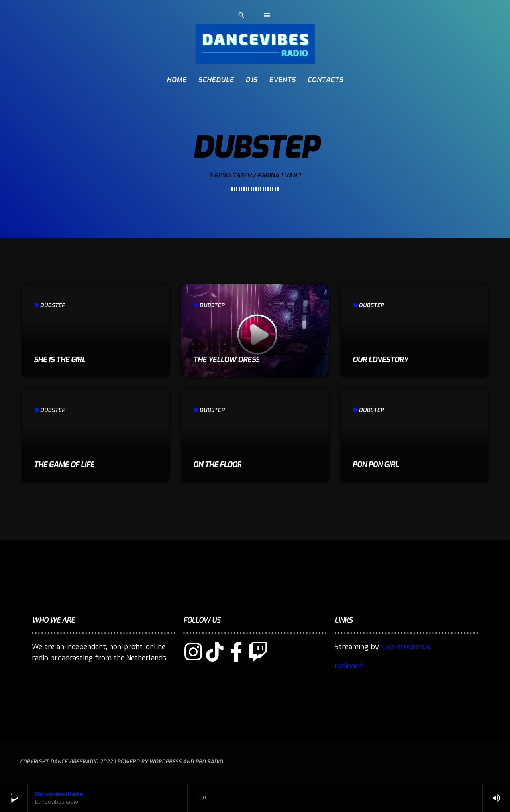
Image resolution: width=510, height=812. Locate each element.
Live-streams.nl (406, 647)
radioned (349, 666)
